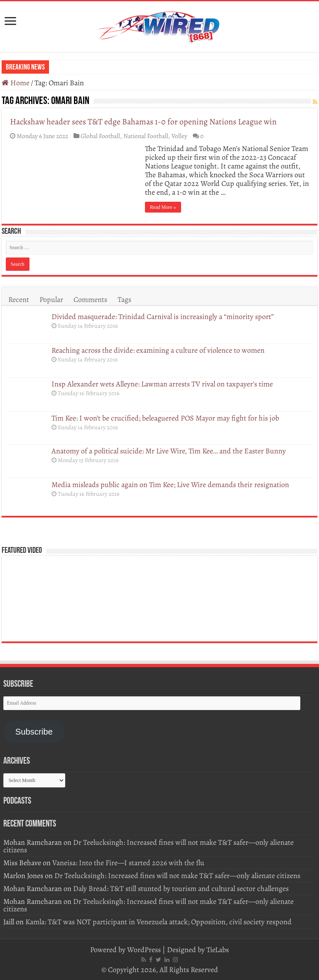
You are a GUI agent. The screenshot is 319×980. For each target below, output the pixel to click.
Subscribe (34, 732)
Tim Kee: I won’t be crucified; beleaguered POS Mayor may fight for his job (165, 418)
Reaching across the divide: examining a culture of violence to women (159, 350)
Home (16, 83)
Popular (51, 299)
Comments (90, 299)
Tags (124, 299)
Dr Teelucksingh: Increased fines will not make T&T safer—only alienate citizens (148, 846)
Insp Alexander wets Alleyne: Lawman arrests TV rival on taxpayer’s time (162, 384)
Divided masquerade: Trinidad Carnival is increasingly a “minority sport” (163, 317)
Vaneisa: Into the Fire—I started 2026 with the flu (128, 863)
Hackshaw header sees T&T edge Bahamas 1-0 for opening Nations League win (143, 122)
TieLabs (218, 950)
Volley (179, 136)
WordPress (144, 950)
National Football (146, 136)
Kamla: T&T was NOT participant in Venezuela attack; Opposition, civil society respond (158, 922)
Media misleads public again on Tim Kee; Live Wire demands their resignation (170, 485)
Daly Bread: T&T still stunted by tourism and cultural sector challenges (181, 888)
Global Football (100, 136)
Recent (19, 299)
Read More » (163, 207)
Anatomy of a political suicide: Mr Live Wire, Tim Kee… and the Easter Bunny (169, 451)
